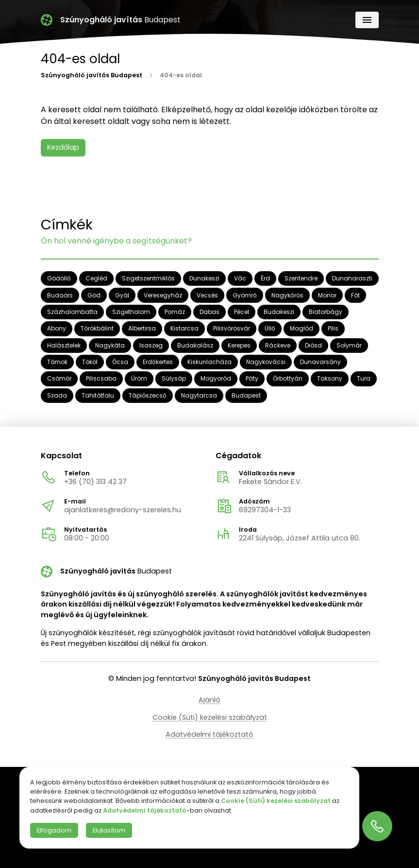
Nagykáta (110, 345)
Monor (327, 295)
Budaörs (60, 295)
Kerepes (239, 345)
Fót (355, 295)
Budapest (246, 395)
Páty (252, 379)
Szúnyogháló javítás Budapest (92, 76)
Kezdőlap (63, 147)
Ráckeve (278, 345)
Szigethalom (131, 312)
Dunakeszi (204, 279)
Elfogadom (54, 830)
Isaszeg (151, 345)
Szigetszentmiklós (148, 279)
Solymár (349, 345)
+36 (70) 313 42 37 (95, 482)
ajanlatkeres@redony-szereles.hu (123, 510)
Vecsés (207, 295)
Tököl (90, 362)
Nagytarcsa (199, 395)
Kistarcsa (184, 329)
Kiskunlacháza (209, 362)
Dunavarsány (320, 362)
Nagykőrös (287, 295)
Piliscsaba (101, 379)
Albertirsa (142, 329)
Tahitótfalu (98, 395)
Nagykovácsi (266, 362)
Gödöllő (59, 279)
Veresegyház (163, 295)
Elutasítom (109, 830)
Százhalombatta (72, 312)
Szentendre (301, 279)
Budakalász (195, 345)
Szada (57, 395)
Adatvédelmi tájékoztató (209, 734)
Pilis (333, 329)
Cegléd (96, 279)
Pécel (242, 312)
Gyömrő (245, 295)
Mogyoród (216, 379)
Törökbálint (97, 329)
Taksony (330, 379)
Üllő (270, 329)
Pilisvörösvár (232, 329)
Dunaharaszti (352, 279)
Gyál (122, 295)
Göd (94, 295)
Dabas (209, 312)
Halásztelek (64, 345)
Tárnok (57, 362)
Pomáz (175, 312)
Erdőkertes (158, 362)
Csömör (59, 379)
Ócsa (120, 362)
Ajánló (209, 700)
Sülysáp (174, 379)
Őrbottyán (288, 379)
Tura (364, 379)
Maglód (302, 329)
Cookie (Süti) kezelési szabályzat (210, 717)
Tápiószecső (148, 395)
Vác (240, 279)
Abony (57, 329)
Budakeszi (279, 312)
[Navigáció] (367, 20)
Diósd (313, 345)
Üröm (139, 379)
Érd (265, 279)
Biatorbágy (326, 312)
